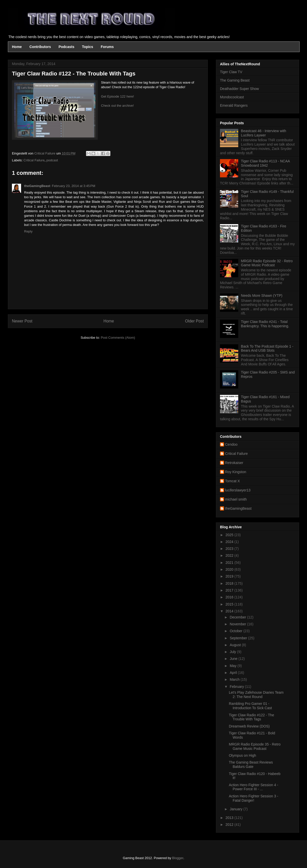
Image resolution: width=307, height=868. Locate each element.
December (238, 617)
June (234, 659)
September (239, 638)
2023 (230, 549)
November (238, 624)
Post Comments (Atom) (118, 338)
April (234, 673)
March (235, 679)
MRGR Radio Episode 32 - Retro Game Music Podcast (267, 263)
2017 (230, 590)
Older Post (194, 321)
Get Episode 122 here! (117, 96)
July (233, 652)
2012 (230, 825)
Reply (28, 231)
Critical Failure (34, 160)
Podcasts (66, 47)
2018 (230, 583)
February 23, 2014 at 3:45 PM (73, 186)
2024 (230, 542)
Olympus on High (242, 755)
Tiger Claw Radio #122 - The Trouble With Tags (251, 717)
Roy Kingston (236, 472)
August (236, 645)
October (236, 631)
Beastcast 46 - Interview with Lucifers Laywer (264, 133)
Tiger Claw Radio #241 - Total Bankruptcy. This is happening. (265, 324)
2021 (230, 563)
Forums (107, 47)
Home (17, 47)
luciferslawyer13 (238, 490)
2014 (230, 611)
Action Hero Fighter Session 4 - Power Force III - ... (254, 787)
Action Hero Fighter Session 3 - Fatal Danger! (254, 798)
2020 (230, 569)
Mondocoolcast (232, 97)
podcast (52, 160)
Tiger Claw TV (231, 72)
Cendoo (231, 444)
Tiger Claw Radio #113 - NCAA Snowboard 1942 (265, 163)
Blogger (178, 858)
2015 (230, 604)
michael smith (236, 499)
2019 (230, 576)
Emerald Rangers (234, 105)
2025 (230, 535)
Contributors (40, 47)
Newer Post (22, 321)
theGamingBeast (37, 186)
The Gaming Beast (235, 80)
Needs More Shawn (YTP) (262, 296)
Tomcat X (232, 481)
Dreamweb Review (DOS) (249, 726)
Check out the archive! (117, 106)
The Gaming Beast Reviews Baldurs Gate (251, 764)
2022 (230, 555)
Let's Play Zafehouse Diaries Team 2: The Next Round (256, 695)
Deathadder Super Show (239, 89)
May (233, 666)
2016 (230, 597)
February (237, 687)
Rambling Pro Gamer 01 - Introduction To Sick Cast (250, 706)
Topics (88, 47)
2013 (230, 818)
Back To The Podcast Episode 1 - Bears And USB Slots (267, 348)
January (236, 809)
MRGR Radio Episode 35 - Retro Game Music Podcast (255, 746)
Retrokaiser (234, 463)
